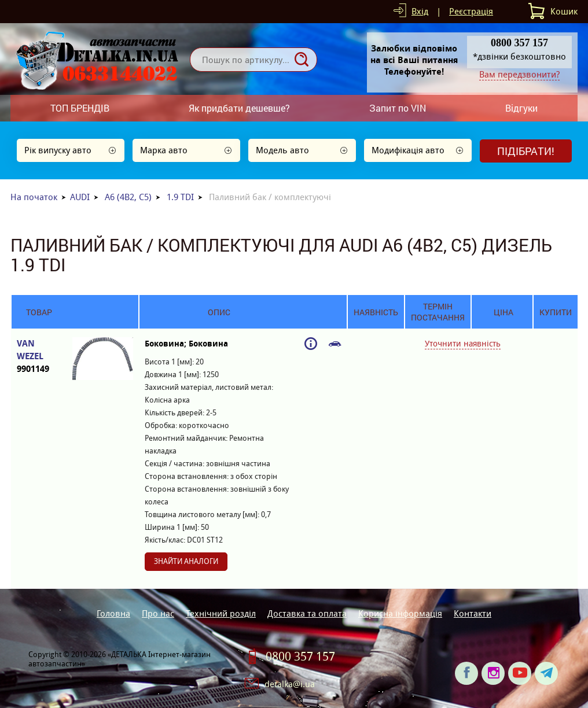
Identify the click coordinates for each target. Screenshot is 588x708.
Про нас (158, 613)
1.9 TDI (180, 197)
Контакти (473, 613)
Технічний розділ (221, 613)
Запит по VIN (398, 108)
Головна (113, 613)
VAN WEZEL (39, 357)
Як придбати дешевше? (239, 108)
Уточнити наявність (463, 344)
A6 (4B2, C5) (128, 197)
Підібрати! (526, 151)
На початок (34, 197)
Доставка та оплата (307, 613)
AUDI (80, 197)
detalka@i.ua (290, 684)
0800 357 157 (300, 657)
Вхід (420, 11)
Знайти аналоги (186, 561)
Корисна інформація (400, 613)
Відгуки (521, 108)
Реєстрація (471, 11)
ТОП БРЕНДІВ (80, 108)
